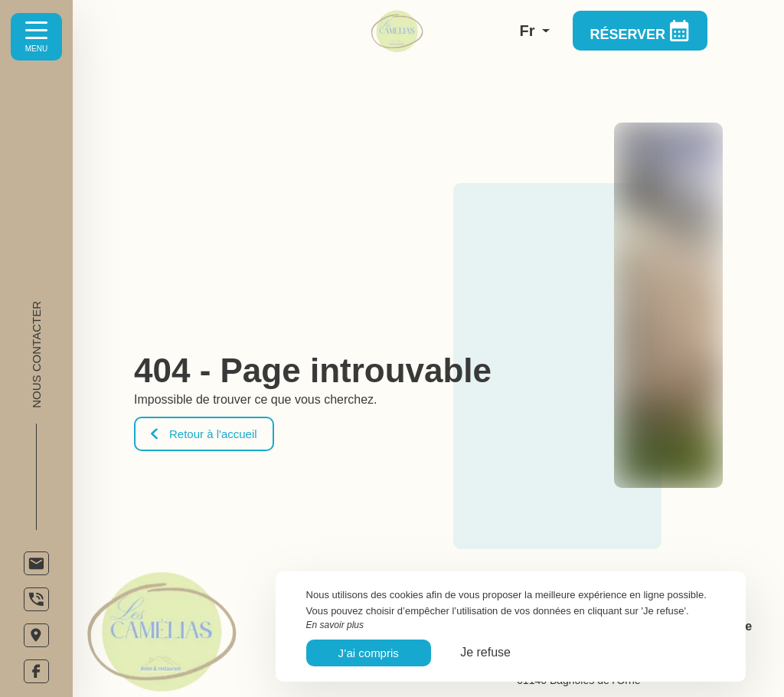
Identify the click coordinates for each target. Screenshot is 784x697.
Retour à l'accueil (204, 434)
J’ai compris (369, 653)
